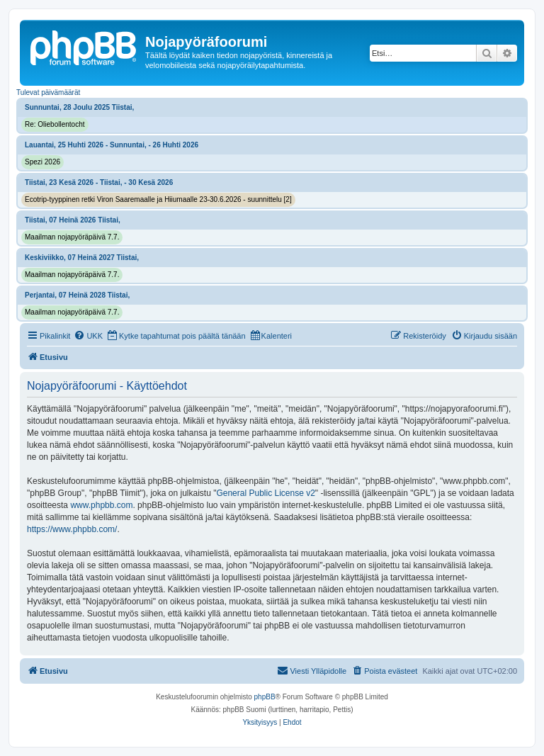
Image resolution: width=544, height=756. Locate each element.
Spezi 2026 (42, 162)
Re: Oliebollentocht (55, 124)
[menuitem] (88, 336)
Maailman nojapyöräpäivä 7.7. (72, 237)
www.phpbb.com (101, 505)
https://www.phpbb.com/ (72, 529)
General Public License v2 (265, 493)
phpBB (265, 697)
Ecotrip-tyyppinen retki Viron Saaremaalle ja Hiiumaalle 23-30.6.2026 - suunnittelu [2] (158, 199)
